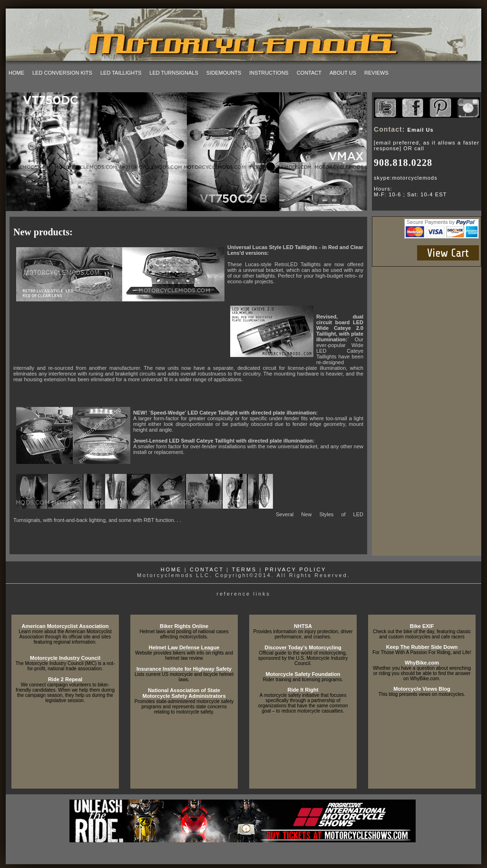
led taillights (121, 73)
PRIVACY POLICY (296, 569)
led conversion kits (62, 73)
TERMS (244, 569)
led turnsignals (174, 73)
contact (309, 73)
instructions (269, 73)
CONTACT (207, 569)
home (16, 73)
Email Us (421, 130)
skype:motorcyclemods (406, 178)
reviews (376, 73)
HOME (171, 569)
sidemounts (224, 73)
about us (343, 73)
